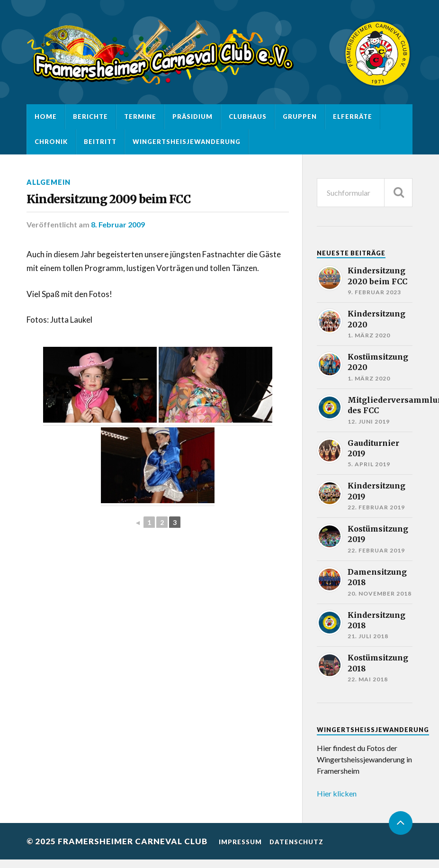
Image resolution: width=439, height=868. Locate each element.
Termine (140, 117)
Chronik (51, 142)
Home (46, 117)
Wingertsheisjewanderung (187, 142)
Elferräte (353, 117)
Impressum (240, 842)
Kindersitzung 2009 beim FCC (109, 199)
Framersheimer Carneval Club (133, 841)
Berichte (90, 117)
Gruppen (300, 117)
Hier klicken (337, 793)
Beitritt (100, 142)
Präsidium (193, 117)
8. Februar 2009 (118, 224)
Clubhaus (248, 117)
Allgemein (49, 182)
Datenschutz (296, 842)
